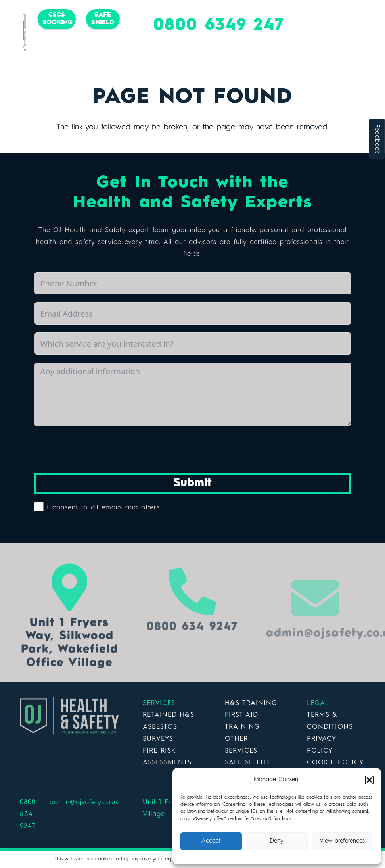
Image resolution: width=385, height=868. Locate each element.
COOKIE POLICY (335, 763)
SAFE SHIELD (247, 763)
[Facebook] (63, 48)
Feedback (377, 139)
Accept (211, 841)
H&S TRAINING (251, 703)
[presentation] (94, 449)
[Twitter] (79, 48)
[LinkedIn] (94, 48)
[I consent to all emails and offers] (39, 507)
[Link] (25, 33)
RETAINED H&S (169, 715)
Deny (277, 841)
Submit (193, 483)
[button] (369, 780)
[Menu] (367, 33)
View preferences (342, 841)
